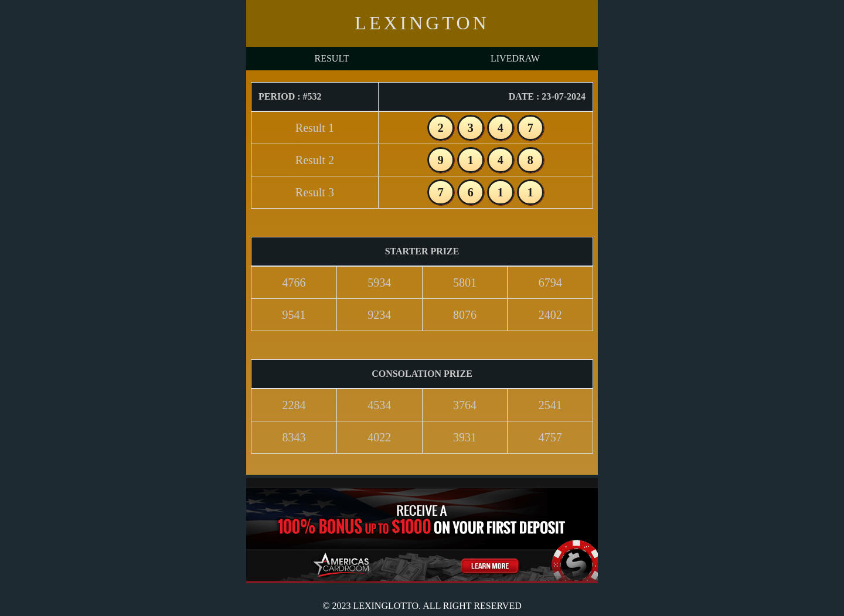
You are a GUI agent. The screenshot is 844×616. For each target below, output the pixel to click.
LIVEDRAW (515, 58)
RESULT (332, 58)
